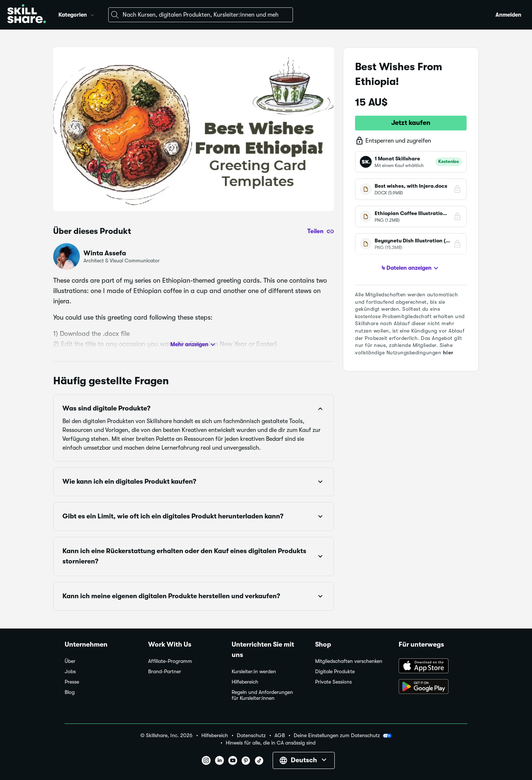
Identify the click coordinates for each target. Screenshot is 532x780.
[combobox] (201, 15)
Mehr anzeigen (194, 345)
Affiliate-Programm (170, 661)
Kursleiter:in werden (254, 672)
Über (70, 661)
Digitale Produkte (335, 672)
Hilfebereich (245, 682)
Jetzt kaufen (411, 123)
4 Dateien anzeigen (411, 268)
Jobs (70, 672)
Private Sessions (333, 682)
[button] (92, 14)
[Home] (27, 15)
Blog (70, 692)
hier (448, 352)
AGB (280, 735)
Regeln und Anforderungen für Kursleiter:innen (262, 695)
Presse (72, 682)
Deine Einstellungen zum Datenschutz (343, 736)
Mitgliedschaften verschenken (349, 661)
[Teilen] (321, 231)
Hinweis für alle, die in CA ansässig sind (271, 743)
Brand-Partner (165, 672)
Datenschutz (251, 735)
